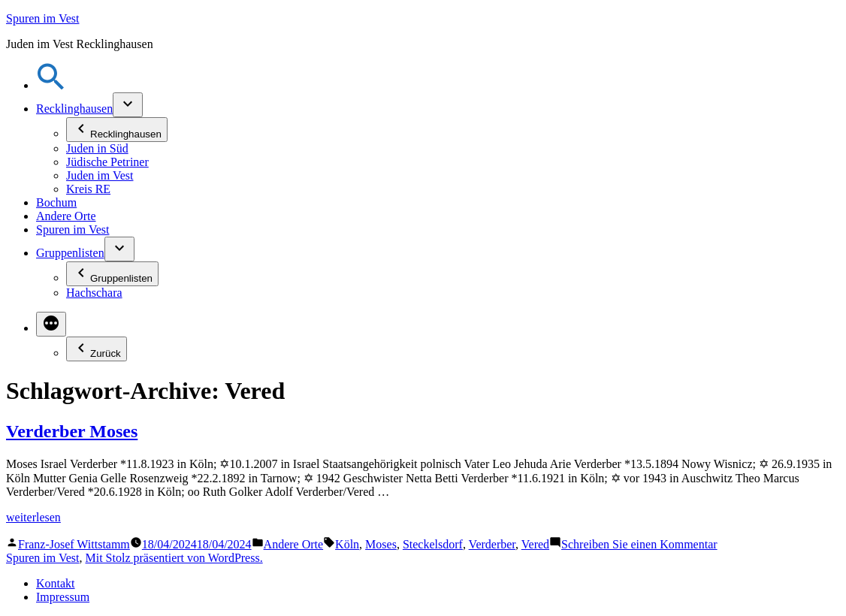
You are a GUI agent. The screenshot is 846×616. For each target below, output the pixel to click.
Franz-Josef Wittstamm (74, 544)
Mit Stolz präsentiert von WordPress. (174, 558)
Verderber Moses (72, 431)
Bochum (56, 202)
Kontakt (56, 583)
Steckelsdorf (433, 544)
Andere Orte (66, 216)
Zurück (97, 349)
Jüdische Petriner (107, 162)
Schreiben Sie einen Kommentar (639, 544)
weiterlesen (33, 517)
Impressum (63, 597)
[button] (51, 85)
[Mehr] (51, 324)
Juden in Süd (97, 148)
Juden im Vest (100, 175)
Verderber (492, 544)
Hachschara (94, 293)
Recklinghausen (74, 109)
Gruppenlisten (70, 253)
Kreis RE (88, 189)
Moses (381, 544)
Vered (535, 544)
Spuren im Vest (42, 18)
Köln (347, 544)
